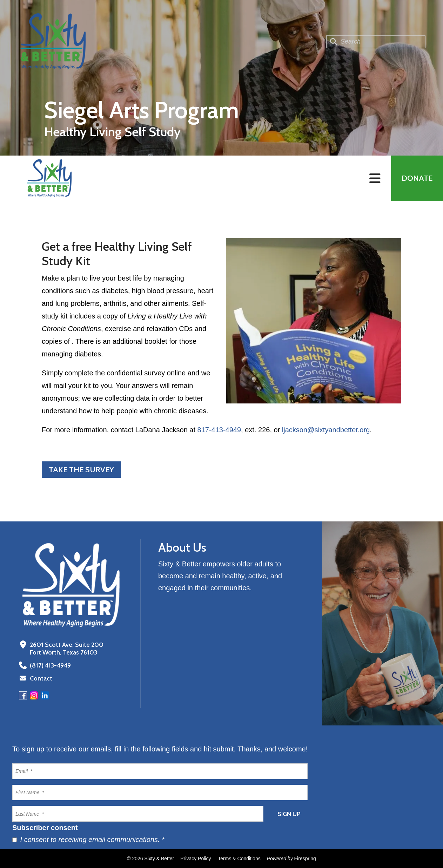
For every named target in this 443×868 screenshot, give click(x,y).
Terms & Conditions (239, 859)
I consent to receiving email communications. (88, 840)
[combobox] (376, 42)
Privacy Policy (196, 859)
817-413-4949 (219, 430)
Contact (41, 678)
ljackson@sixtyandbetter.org (326, 430)
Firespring (305, 859)
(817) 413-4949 (50, 665)
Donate (417, 178)
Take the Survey (81, 470)
